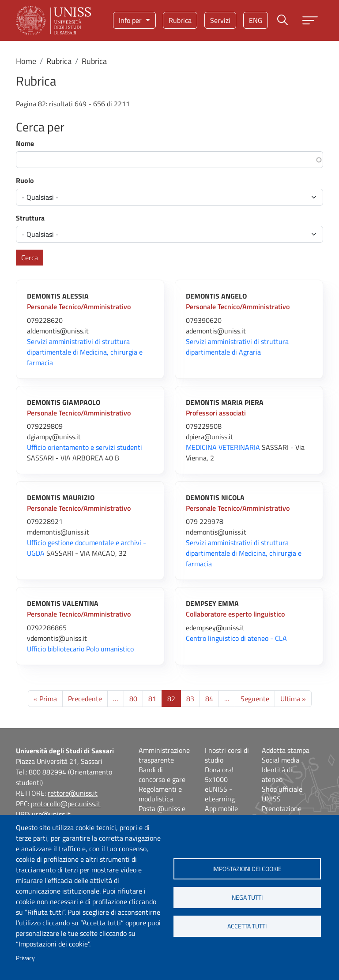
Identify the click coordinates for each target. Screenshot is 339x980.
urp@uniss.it (51, 814)
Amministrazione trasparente (164, 755)
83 (190, 699)
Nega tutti (247, 898)
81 (152, 699)
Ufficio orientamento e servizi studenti (85, 447)
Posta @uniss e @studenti (162, 813)
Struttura (30, 218)
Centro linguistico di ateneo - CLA (236, 638)
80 (133, 699)
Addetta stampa (286, 750)
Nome (25, 143)
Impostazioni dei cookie (247, 869)
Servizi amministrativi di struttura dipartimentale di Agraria (237, 347)
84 (209, 699)
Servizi (220, 20)
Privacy (25, 958)
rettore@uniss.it (73, 793)
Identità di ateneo (277, 774)
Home (26, 61)
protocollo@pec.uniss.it (66, 804)
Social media (281, 760)
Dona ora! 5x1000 (219, 774)
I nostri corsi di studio (227, 755)
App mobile (221, 808)
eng (256, 20)
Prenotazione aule (282, 813)
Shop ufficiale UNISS (282, 794)
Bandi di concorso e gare (162, 774)
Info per (131, 20)
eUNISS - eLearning (220, 794)
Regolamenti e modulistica (160, 794)
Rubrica (180, 20)
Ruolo (25, 180)
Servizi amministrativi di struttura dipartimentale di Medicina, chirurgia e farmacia (85, 352)
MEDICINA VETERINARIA (223, 447)
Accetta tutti (247, 926)
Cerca (30, 258)
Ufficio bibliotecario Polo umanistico (80, 649)
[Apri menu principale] (310, 21)
